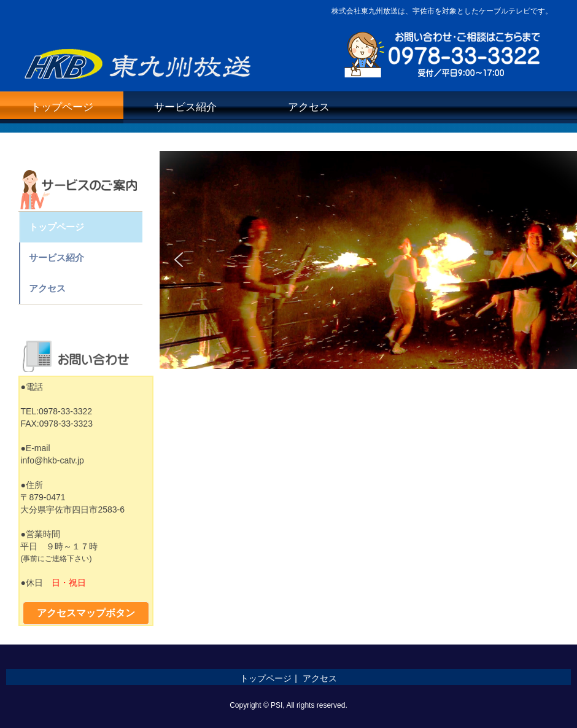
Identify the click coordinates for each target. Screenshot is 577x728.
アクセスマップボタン (86, 613)
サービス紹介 (185, 107)
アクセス (309, 107)
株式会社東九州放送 (140, 60)
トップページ (62, 107)
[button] (179, 260)
